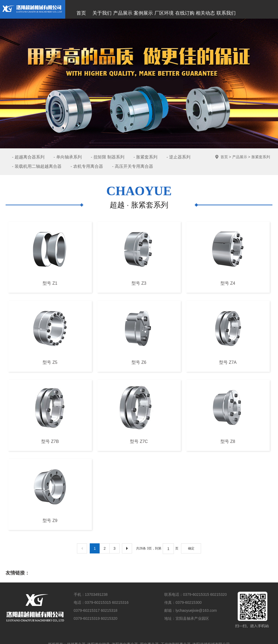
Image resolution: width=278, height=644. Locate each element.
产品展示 (240, 157)
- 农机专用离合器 (87, 166)
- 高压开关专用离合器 (133, 166)
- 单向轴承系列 (68, 157)
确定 (191, 548)
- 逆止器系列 (178, 157)
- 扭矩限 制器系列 (108, 157)
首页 (224, 157)
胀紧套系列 (261, 157)
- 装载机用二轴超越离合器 (37, 166)
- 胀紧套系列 (145, 157)
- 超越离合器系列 (28, 157)
